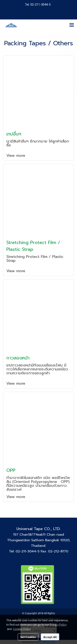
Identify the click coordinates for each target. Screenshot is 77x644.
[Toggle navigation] (72, 25)
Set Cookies (28, 637)
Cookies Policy (22, 629)
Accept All (50, 637)
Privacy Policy (58, 624)
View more (17, 156)
